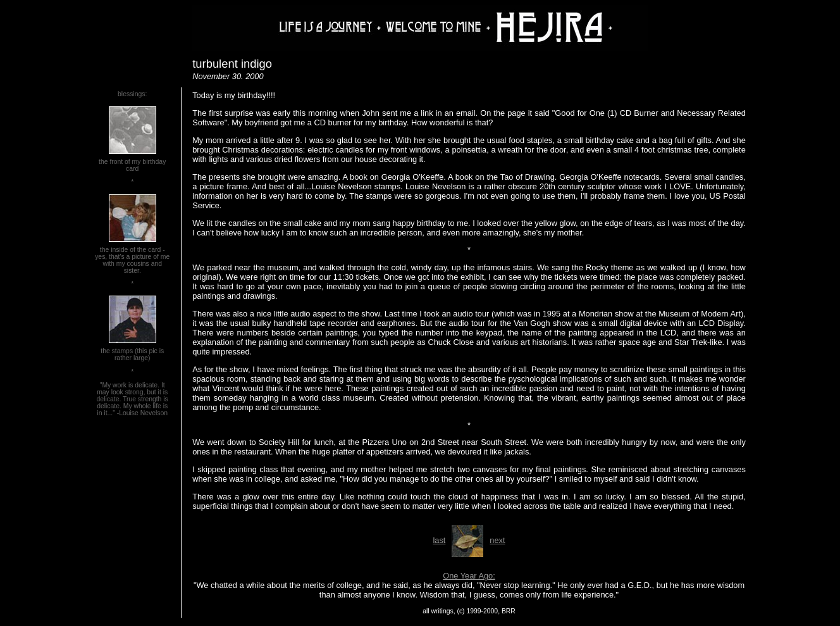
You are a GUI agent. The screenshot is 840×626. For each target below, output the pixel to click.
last (439, 540)
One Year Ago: (469, 576)
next (497, 540)
